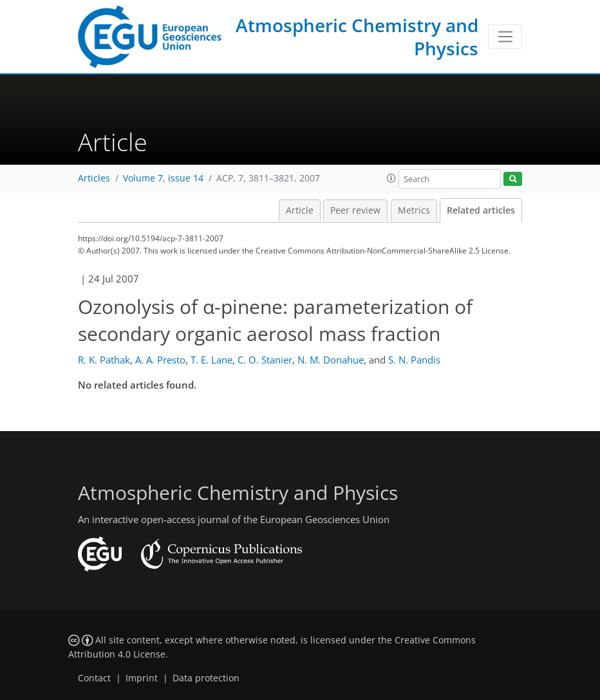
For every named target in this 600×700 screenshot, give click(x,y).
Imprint (142, 678)
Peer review (355, 210)
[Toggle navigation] (505, 37)
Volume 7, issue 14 (163, 178)
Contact (94, 678)
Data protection (206, 678)
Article (300, 210)
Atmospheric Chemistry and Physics (357, 37)
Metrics (414, 210)
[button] (391, 178)
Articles (94, 178)
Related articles (481, 210)
